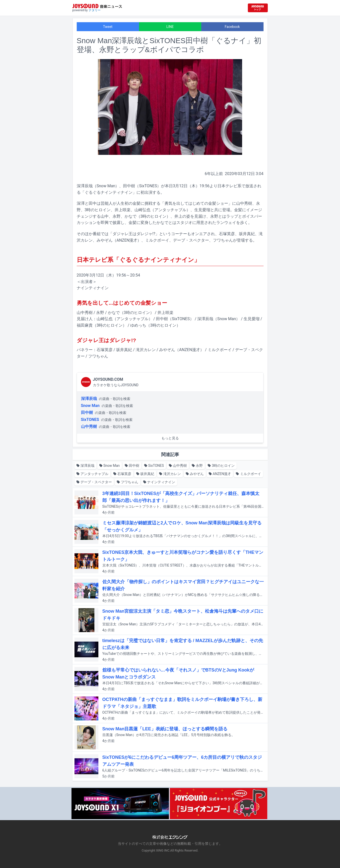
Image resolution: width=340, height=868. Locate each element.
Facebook (232, 27)
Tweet (108, 27)
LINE (170, 27)
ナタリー (95, 10)
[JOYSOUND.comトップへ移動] (258, 8)
